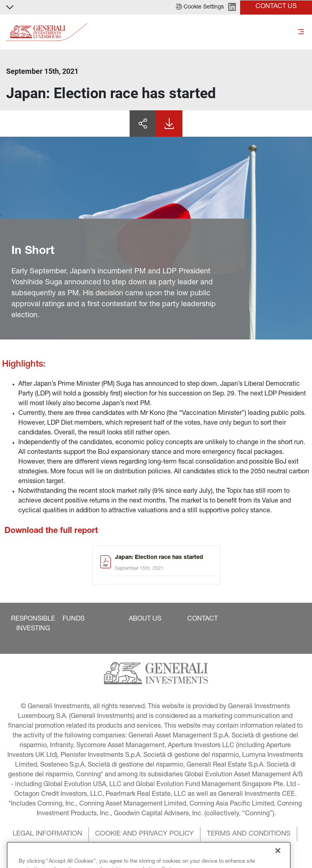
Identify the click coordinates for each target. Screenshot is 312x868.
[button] (200, 7)
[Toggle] (301, 32)
